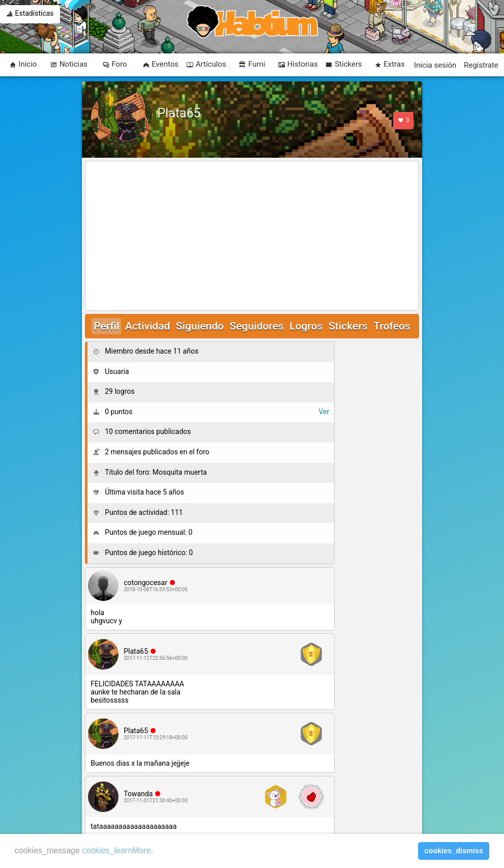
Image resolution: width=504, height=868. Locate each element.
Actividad (147, 326)
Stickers (348, 326)
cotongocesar (145, 583)
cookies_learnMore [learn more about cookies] (116, 850)
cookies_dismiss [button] (454, 851)
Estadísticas (30, 14)
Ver (324, 412)
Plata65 (136, 651)
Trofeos (392, 326)
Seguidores (256, 326)
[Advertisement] (252, 237)
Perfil (106, 326)
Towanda (138, 794)
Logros (306, 326)
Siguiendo (200, 326)
